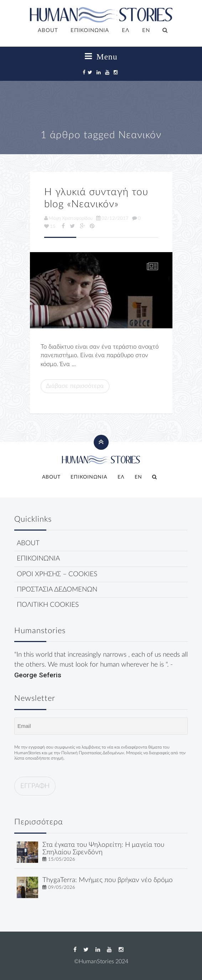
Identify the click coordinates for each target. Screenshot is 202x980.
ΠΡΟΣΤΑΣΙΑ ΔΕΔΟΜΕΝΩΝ (57, 590)
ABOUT (48, 30)
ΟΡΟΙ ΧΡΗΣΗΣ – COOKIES (57, 574)
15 (50, 226)
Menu (101, 57)
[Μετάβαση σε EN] (146, 31)
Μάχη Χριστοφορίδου (68, 218)
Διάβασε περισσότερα (75, 386)
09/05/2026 (62, 887)
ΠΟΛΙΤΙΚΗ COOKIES (48, 605)
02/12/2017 (112, 218)
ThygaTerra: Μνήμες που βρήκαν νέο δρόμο (108, 880)
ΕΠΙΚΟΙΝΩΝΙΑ (90, 30)
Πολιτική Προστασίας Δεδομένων (93, 753)
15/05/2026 (62, 859)
